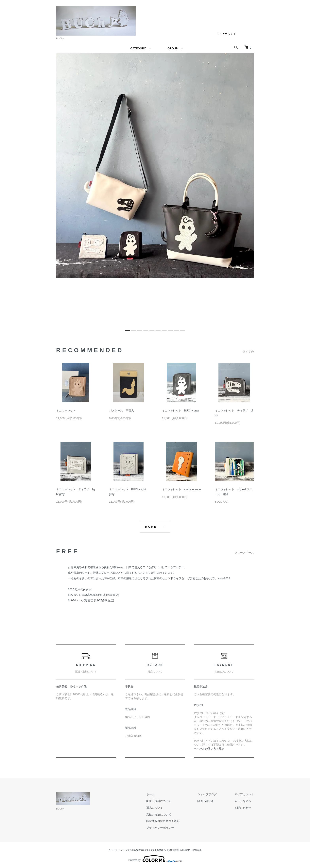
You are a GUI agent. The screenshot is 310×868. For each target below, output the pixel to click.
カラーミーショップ (119, 850)
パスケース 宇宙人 (122, 410)
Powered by (155, 859)
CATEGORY (138, 48)
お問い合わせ (243, 808)
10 (183, 329)
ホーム (150, 794)
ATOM (209, 801)
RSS (200, 801)
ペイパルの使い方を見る (209, 749)
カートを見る (243, 801)
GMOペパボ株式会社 (168, 850)
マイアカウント (226, 34)
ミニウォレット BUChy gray (180, 410)
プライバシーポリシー (160, 828)
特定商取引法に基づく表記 (163, 821)
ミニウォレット (66, 410)
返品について (155, 808)
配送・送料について (159, 801)
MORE (151, 527)
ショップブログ (207, 794)
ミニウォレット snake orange (181, 489)
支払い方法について (159, 814)
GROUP (172, 48)
